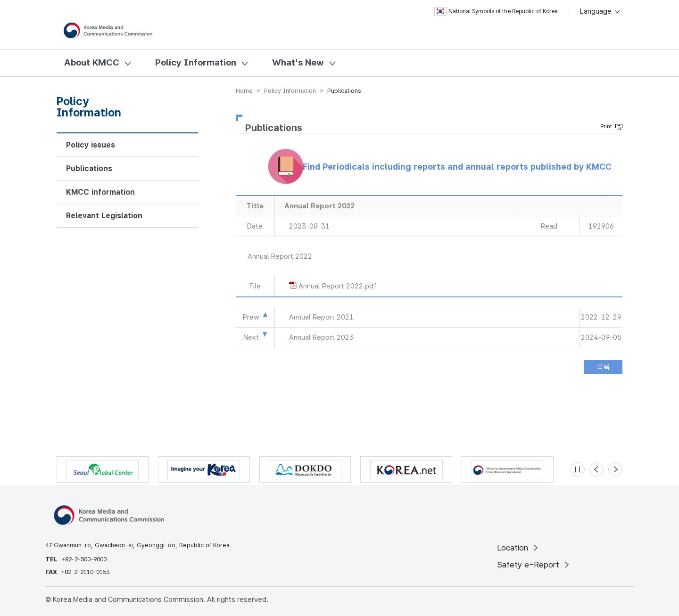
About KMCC (92, 62)
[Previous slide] (596, 469)
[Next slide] (615, 469)
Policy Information (196, 62)
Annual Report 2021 (321, 317)
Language (600, 11)
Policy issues (91, 145)
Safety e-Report (534, 565)
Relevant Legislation (104, 216)
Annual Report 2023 (321, 337)
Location (518, 548)
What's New (298, 62)
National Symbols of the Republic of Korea (496, 11)
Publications (89, 168)
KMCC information (100, 192)
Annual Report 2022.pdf (337, 286)
